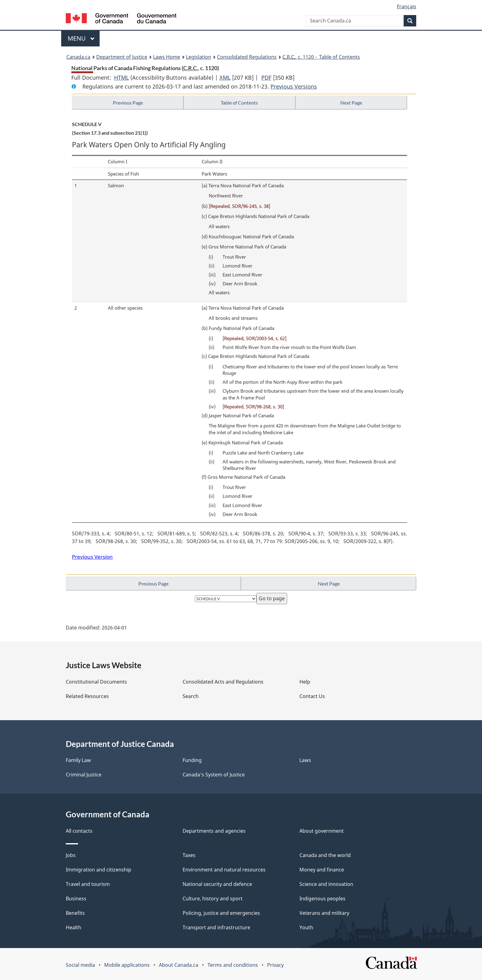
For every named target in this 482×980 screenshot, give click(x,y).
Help (305, 682)
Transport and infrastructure (216, 927)
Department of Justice (122, 57)
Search (191, 696)
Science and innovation (326, 884)
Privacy (275, 965)
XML (225, 77)
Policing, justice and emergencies (221, 913)
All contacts (79, 831)
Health (73, 927)
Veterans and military (324, 913)
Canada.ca (78, 57)
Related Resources (87, 696)
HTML (121, 77)
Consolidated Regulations (247, 57)
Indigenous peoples (322, 899)
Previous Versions (294, 86)
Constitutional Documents (96, 682)
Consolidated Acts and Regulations (223, 682)
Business (76, 899)
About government (322, 831)
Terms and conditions (233, 965)
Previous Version (92, 557)
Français (407, 6)
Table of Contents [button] (239, 103)
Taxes (189, 855)
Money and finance (322, 870)
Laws (305, 760)
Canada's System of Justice (214, 775)
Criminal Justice (84, 775)
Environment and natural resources (224, 870)
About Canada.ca (179, 965)
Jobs (71, 855)
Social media (80, 965)
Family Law (78, 760)
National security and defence (217, 884)
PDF (266, 77)
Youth (306, 927)
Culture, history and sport (213, 899)
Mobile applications (127, 965)
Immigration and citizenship (99, 870)
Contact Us (312, 696)
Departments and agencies (214, 831)
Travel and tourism (88, 884)
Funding (192, 760)
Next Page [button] (351, 103)
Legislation (199, 57)
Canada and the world (325, 855)
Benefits (75, 913)
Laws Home (167, 57)
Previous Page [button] (128, 103)
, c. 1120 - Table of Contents (321, 57)
